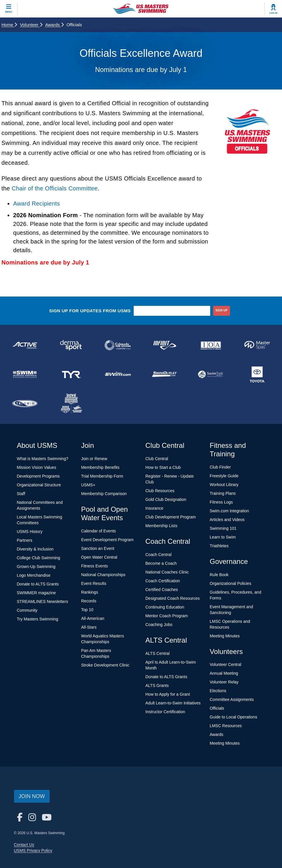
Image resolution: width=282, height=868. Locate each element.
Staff (21, 494)
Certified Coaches (162, 590)
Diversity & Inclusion (35, 549)
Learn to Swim (223, 537)
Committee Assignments (232, 699)
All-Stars (89, 627)
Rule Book (219, 575)
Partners (25, 540)
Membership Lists (161, 526)
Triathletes (219, 546)
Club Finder (220, 467)
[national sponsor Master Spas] (257, 345)
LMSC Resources (226, 726)
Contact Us (24, 845)
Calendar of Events (99, 531)
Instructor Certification (165, 712)
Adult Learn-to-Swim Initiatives (173, 703)
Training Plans (223, 493)
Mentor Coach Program (167, 616)
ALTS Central (157, 653)
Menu (9, 12)
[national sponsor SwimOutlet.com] (164, 374)
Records (89, 601)
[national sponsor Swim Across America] (25, 374)
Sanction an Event (98, 548)
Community (27, 610)
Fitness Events (95, 566)
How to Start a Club (163, 467)
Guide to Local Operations (233, 717)
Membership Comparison (104, 494)
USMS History (30, 532)
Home (9, 25)
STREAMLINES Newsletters (43, 602)
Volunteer (31, 25)
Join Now (32, 796)
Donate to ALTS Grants (38, 584)
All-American (93, 618)
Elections (218, 691)
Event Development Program (107, 540)
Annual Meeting (224, 673)
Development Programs (38, 476)
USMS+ (88, 485)
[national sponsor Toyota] (257, 374)
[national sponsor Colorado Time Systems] (118, 345)
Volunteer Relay (224, 682)
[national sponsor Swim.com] (118, 374)
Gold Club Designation (166, 499)
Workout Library (224, 485)
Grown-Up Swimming (36, 567)
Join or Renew (94, 459)
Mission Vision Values (37, 467)
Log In (274, 13)
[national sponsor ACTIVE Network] (25, 345)
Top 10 (87, 610)
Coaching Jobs (159, 625)
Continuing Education (165, 607)
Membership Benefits (100, 467)
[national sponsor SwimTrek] (211, 374)
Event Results (94, 583)
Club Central (157, 459)
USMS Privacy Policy (33, 851)
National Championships (103, 575)
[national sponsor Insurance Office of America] (211, 345)
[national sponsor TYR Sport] (71, 374)
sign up (221, 310)
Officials (217, 708)
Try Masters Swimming (38, 619)
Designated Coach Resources (173, 598)
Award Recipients (36, 204)
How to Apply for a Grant (168, 694)
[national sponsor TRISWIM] (25, 404)
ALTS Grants (157, 685)
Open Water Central (99, 557)
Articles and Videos (227, 520)
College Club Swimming (39, 558)
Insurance (154, 508)
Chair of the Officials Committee (55, 188)
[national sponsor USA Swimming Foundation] (71, 404)
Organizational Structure (39, 485)
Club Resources (160, 491)
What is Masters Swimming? (43, 459)
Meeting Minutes (225, 636)
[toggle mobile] (9, 9)
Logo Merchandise (34, 575)
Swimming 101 (223, 528)
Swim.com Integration (229, 511)
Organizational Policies (230, 583)
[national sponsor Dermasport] (71, 345)
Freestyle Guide (224, 476)
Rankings (90, 592)
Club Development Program (171, 517)
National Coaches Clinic (167, 572)
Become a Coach (161, 563)
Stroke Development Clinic (105, 665)
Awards (54, 25)
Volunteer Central (225, 664)
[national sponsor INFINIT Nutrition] (164, 345)
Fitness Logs (221, 502)
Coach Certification (163, 581)
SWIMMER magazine (36, 593)
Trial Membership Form (102, 476)
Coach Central (159, 555)
